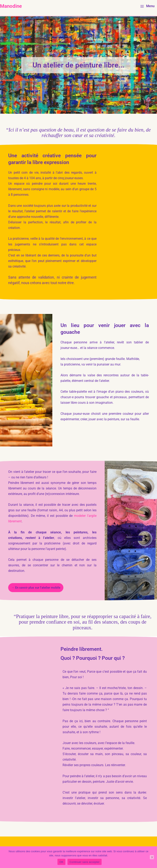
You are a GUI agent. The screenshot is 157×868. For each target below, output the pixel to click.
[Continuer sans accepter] (152, 857)
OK (61, 862)
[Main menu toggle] (147, 6)
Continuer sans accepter (85, 862)
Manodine (11, 6)
